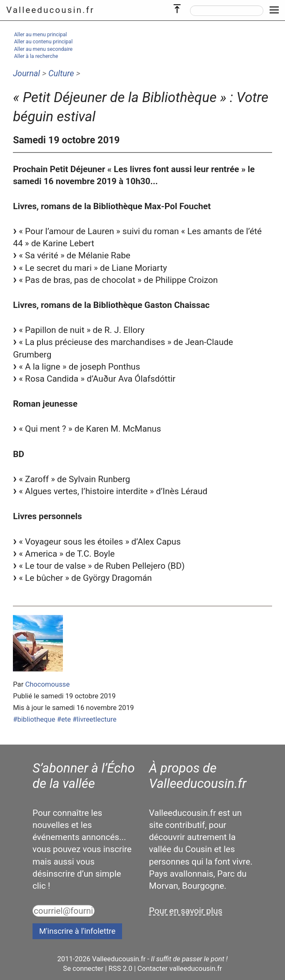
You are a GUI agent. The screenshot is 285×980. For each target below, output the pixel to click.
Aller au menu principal (41, 34)
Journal (26, 73)
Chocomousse (47, 684)
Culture (61, 73)
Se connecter (83, 969)
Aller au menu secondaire (43, 49)
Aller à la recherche (36, 56)
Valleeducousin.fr (50, 10)
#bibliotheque (34, 719)
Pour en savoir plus (186, 911)
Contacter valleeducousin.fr (180, 969)
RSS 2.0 (120, 969)
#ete (64, 719)
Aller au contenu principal (43, 41)
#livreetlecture (94, 719)
